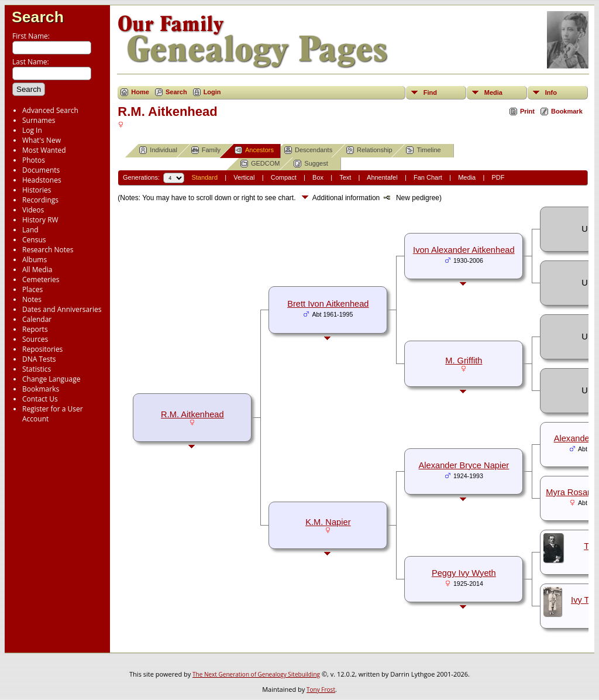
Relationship (369, 150)
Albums (35, 260)
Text (345, 177)
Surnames (39, 120)
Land (30, 230)
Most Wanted (44, 150)
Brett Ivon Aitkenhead (328, 304)
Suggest (311, 164)
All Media (37, 270)
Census (34, 240)
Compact (284, 177)
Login (212, 92)
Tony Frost (321, 689)
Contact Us (40, 399)
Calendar (37, 319)
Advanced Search (50, 110)
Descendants (308, 150)
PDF (498, 177)
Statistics (37, 369)
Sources (35, 339)
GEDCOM (260, 164)
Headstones (42, 180)
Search (38, 17)
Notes (32, 299)
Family (206, 150)
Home (140, 92)
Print (527, 111)
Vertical (244, 177)
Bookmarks (41, 389)
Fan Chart (428, 177)
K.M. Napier (328, 522)
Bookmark (567, 111)
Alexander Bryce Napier (464, 465)
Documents (41, 170)
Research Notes (48, 250)
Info (551, 92)
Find (430, 92)
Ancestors (254, 150)
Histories (37, 190)
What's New (42, 140)
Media (493, 92)
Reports (35, 329)
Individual (158, 150)
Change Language (51, 379)
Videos (33, 210)
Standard (204, 177)
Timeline (423, 150)
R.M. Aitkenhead (192, 414)
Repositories (42, 349)
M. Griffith (464, 361)
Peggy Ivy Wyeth (464, 573)
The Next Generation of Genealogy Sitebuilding (256, 674)
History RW (40, 220)
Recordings (40, 200)
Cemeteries (41, 279)
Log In (32, 130)
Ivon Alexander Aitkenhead (464, 250)
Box (318, 177)
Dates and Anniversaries (62, 309)
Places (32, 289)
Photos (34, 160)
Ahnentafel (382, 177)
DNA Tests (39, 359)
